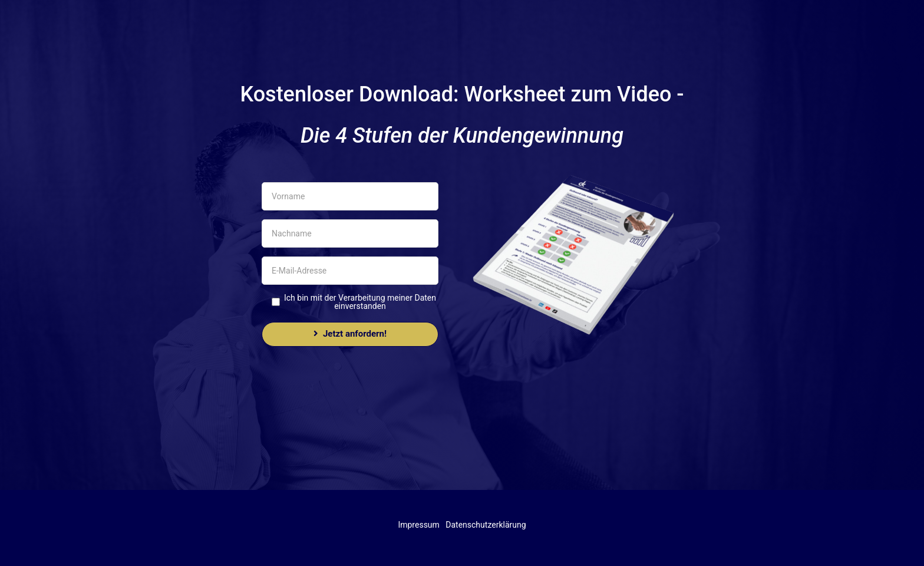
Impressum (418, 525)
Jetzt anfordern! (350, 334)
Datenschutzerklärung (486, 525)
